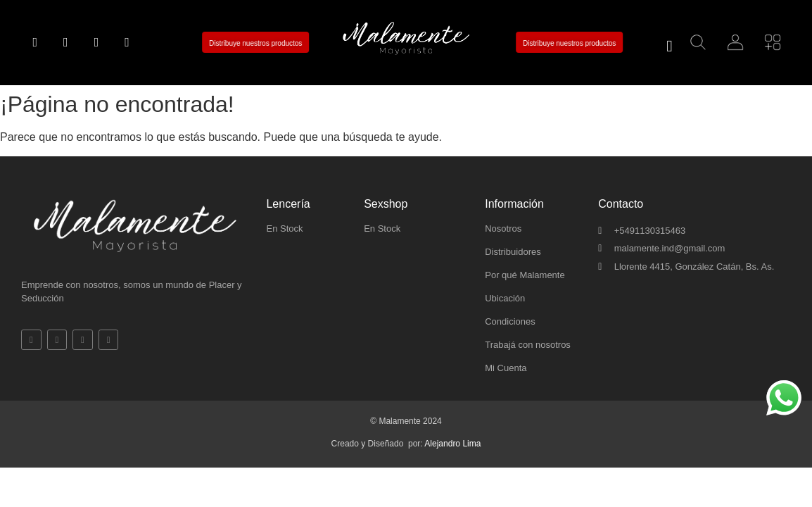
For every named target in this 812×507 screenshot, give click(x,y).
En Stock (284, 229)
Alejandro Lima (452, 444)
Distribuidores (513, 252)
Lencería (288, 204)
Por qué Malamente (525, 275)
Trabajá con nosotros (528, 345)
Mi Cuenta (506, 368)
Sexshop (386, 204)
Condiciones (510, 321)
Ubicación (505, 298)
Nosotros (503, 229)
